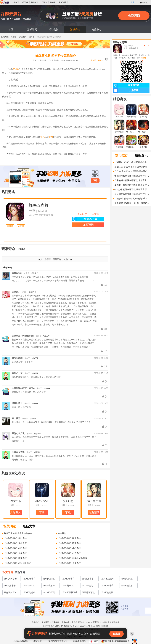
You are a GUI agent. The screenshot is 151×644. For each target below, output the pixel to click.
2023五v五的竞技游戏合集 (50, 593)
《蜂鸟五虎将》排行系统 (69, 548)
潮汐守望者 (42, 501)
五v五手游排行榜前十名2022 (50, 586)
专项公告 (106, 622)
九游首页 (16, 2)
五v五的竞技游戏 (108, 593)
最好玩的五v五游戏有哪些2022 (11, 593)
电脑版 (10, 226)
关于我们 (35, 622)
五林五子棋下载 (70, 592)
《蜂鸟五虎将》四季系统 (15, 558)
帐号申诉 (65, 622)
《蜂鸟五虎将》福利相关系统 (17, 563)
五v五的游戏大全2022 (30, 593)
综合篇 (32, 37)
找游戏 (25, 2)
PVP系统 (62, 533)
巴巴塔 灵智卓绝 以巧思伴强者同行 (131, 171)
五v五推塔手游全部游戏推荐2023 (69, 579)
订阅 (147, 46)
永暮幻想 (68, 501)
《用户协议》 (38, 641)
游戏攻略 (75, 29)
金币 (51, 137)
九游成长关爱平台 (92, 622)
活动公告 (54, 29)
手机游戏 (4, 37)
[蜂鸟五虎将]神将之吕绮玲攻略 (18, 533)
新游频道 (35, 2)
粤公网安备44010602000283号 (115, 641)
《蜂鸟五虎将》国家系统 (69, 543)
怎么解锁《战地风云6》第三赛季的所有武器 (132, 203)
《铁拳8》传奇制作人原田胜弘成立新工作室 (132, 198)
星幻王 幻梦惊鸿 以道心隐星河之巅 (131, 167)
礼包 (42, 137)
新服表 (53, 2)
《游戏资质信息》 (79, 641)
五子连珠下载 (88, 592)
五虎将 (13, 37)
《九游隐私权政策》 (21, 641)
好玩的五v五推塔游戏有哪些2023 (50, 579)
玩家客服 (55, 622)
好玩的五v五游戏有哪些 (128, 579)
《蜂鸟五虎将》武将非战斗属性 (72, 558)
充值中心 (96, 29)
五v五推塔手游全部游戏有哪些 (89, 579)
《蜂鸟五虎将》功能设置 (15, 543)
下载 (95, 181)
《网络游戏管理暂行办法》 (58, 641)
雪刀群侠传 (94, 501)
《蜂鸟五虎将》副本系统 (69, 538)
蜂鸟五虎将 (39, 205)
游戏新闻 (32, 29)
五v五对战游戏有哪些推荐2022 (128, 586)
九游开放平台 (77, 622)
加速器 (21, 226)
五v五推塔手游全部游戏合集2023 (30, 579)
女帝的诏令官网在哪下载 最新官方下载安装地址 (132, 180)
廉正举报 (116, 622)
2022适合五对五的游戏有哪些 (70, 586)
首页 (11, 29)
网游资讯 (62, 2)
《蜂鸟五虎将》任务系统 (15, 553)
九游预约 (88, 225)
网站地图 (46, 622)
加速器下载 (85, 219)
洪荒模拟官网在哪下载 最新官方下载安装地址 (132, 176)
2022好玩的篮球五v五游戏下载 (89, 586)
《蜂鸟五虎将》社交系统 (69, 553)
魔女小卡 (16, 501)
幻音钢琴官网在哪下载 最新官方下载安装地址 (132, 194)
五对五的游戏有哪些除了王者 (109, 579)
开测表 (44, 2)
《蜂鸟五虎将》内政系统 (15, 548)
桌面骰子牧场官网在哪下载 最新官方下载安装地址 (132, 185)
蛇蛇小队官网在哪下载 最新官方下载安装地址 (132, 189)
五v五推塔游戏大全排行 (11, 586)
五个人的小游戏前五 (11, 579)
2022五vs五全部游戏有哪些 (30, 586)
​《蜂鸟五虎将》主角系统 (69, 563)
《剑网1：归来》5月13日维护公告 (131, 162)
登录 (132, 2)
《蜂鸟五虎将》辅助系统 (15, 538)
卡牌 (32, 211)
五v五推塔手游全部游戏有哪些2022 (109, 586)
